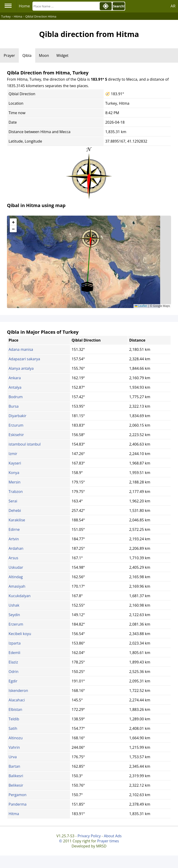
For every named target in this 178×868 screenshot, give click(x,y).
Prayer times (108, 841)
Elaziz (13, 662)
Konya (14, 473)
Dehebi (15, 510)
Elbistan (15, 709)
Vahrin (14, 747)
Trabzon (16, 492)
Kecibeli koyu (20, 634)
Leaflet (141, 306)
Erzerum (16, 624)
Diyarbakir (17, 416)
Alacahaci (17, 700)
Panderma (17, 804)
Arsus (13, 558)
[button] (91, 237)
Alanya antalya (21, 368)
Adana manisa (21, 349)
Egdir (13, 681)
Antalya (15, 387)
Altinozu (16, 738)
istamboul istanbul (25, 444)
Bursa (14, 406)
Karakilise (17, 520)
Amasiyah (17, 586)
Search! (119, 6)
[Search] (66, 6)
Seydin (14, 615)
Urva (13, 757)
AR (173, 6)
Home (24, 6)
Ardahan (16, 548)
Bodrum (16, 397)
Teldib (14, 719)
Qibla (27, 55)
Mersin (14, 482)
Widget (62, 55)
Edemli (14, 653)
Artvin (14, 539)
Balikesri (16, 776)
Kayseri (15, 463)
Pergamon (17, 795)
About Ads (113, 836)
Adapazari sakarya (24, 359)
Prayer (9, 55)
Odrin (14, 672)
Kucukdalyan (20, 596)
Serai (13, 501)
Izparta (15, 643)
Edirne (14, 529)
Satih (13, 728)
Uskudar (16, 567)
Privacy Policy (89, 836)
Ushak (14, 605)
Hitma (14, 814)
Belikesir (16, 785)
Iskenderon (18, 691)
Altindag (16, 577)
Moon (44, 55)
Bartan (14, 766)
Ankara (15, 378)
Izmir (13, 454)
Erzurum (16, 425)
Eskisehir (16, 435)
